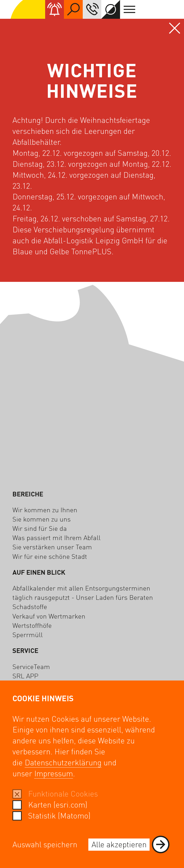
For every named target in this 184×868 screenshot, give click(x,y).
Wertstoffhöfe (32, 625)
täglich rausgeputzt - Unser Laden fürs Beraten (83, 597)
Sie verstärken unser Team (52, 547)
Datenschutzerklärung (63, 762)
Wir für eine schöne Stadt (50, 556)
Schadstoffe (30, 606)
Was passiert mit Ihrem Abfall (56, 537)
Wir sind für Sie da (40, 528)
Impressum (54, 773)
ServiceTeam (31, 666)
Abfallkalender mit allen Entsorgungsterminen (81, 588)
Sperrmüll (28, 634)
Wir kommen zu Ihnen (45, 510)
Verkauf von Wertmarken (49, 616)
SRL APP (25, 676)
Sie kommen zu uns (42, 519)
